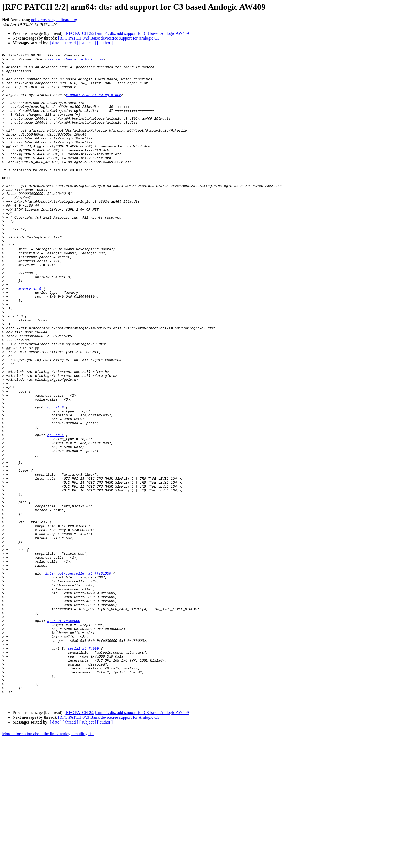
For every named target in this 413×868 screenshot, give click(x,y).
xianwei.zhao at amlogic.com (75, 61)
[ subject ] (88, 43)
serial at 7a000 (83, 768)
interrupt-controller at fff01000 (78, 678)
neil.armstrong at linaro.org (54, 20)
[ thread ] (70, 43)
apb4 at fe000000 (64, 735)
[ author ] (105, 43)
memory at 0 (30, 336)
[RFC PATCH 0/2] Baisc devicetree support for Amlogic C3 (109, 38)
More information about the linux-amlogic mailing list (48, 863)
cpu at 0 (56, 478)
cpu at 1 (56, 512)
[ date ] (56, 43)
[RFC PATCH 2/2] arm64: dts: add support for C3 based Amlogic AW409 (127, 33)
